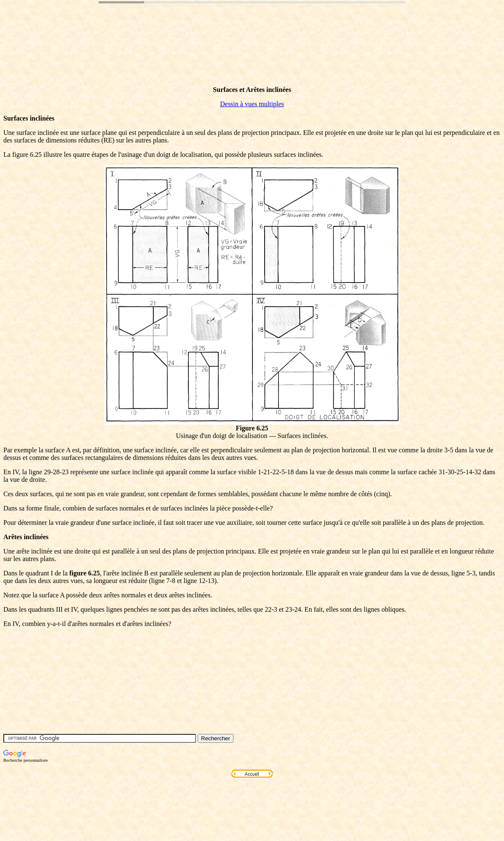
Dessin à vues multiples (252, 104)
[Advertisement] (157, 60)
